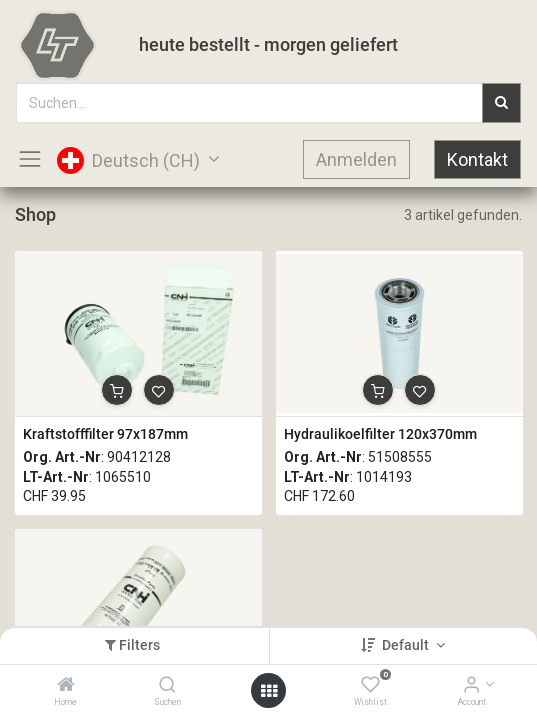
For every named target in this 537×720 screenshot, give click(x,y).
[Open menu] (269, 691)
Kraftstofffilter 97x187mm (105, 434)
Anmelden (356, 159)
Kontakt (477, 159)
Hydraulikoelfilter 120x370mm (380, 434)
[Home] (66, 686)
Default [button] (407, 645)
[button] (117, 390)
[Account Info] (471, 686)
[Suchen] (167, 686)
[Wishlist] (370, 686)
